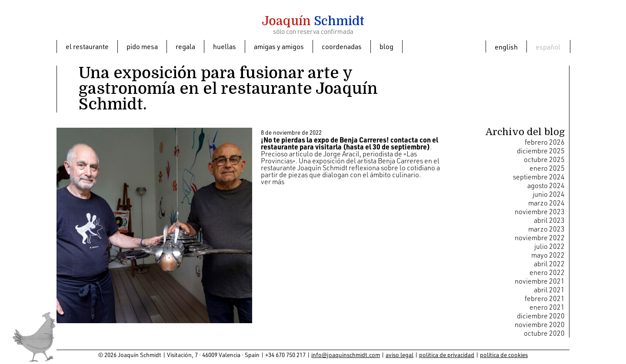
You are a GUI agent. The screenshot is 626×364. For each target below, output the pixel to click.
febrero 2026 (545, 142)
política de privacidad (447, 355)
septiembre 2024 (539, 177)
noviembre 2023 (540, 212)
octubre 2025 (544, 159)
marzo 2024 (546, 203)
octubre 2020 (544, 333)
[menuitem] (506, 46)
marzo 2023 (546, 229)
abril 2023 (549, 220)
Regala (185, 46)
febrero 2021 (545, 298)
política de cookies (504, 355)
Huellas (225, 46)
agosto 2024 (546, 185)
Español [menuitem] (548, 47)
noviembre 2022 (540, 238)
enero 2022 (547, 272)
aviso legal (400, 355)
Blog (386, 46)
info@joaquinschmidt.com (346, 355)
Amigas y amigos (279, 46)
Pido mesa (142, 46)
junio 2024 (549, 194)
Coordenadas (342, 46)
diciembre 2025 (541, 151)
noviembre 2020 (540, 324)
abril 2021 (549, 290)
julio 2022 (549, 246)
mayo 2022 (548, 255)
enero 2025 (547, 168)
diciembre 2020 (541, 316)
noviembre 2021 (540, 281)
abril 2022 (549, 264)
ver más (273, 182)
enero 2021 (547, 307)
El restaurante (87, 46)
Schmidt (313, 21)
